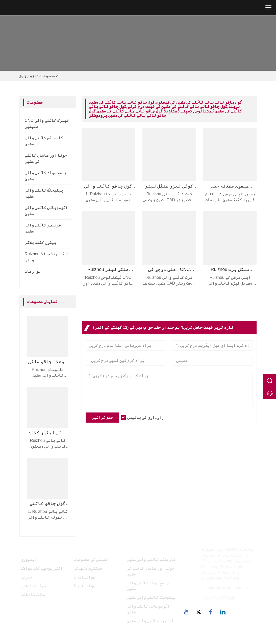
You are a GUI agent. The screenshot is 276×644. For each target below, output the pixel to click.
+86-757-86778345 (218, 598)
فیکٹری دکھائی (88, 568)
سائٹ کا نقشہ (33, 595)
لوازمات (33, 271)
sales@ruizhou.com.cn (227, 588)
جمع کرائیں (102, 417)
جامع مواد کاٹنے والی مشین (148, 586)
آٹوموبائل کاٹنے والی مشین (148, 609)
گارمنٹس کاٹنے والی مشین (151, 559)
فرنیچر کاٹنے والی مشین (150, 621)
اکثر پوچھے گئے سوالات (42, 568)
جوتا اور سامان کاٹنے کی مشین (151, 571)
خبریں (26, 577)
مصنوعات (47, 76)
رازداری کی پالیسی (145, 417)
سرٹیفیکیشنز (33, 586)
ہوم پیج (27, 76)
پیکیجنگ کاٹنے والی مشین (151, 597)
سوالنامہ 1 (84, 577)
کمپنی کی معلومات (91, 559)
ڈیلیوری (29, 559)
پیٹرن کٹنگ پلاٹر (41, 243)
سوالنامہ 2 (84, 586)
